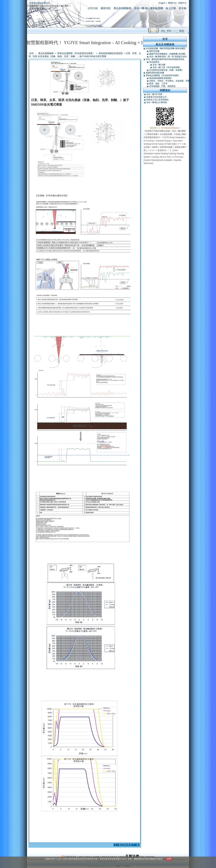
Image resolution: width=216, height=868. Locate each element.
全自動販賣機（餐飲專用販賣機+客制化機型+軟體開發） (166, 48)
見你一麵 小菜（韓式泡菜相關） (167, 67)
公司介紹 (93, 8)
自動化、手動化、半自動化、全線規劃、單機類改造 (169, 81)
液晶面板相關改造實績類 (111, 53)
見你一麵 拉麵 (159, 65)
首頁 (31, 53)
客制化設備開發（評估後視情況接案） (76, 53)
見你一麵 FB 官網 (154, 94)
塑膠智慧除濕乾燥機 (155, 73)
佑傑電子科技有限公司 (40, 3)
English (162, 3)
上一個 (118, 845)
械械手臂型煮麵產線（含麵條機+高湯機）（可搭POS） (168, 54)
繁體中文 (172, 3)
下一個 (135, 845)
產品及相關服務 (122, 8)
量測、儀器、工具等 (158, 84)
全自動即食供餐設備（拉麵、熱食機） (166, 70)
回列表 (126, 845)
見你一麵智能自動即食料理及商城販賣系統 (165, 59)
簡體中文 (182, 3)
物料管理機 (154, 51)
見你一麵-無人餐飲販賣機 (148, 8)
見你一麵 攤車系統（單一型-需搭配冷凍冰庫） (168, 57)
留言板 (183, 8)
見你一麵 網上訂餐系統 (157, 102)
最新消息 (106, 8)
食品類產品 (154, 62)
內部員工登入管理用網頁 (157, 100)
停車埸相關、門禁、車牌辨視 (162, 86)
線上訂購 (171, 8)
